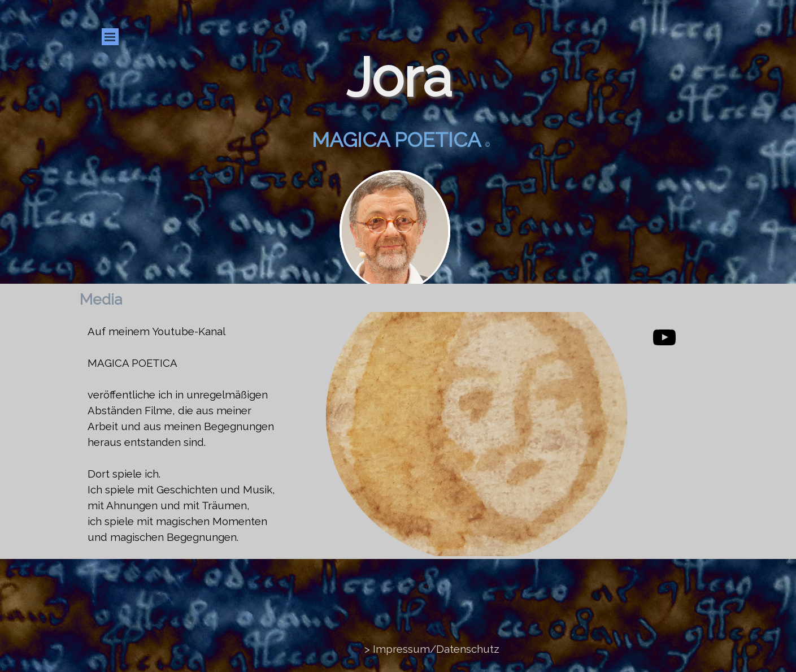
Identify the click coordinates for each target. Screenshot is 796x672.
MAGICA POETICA (132, 363)
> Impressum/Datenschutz (432, 649)
